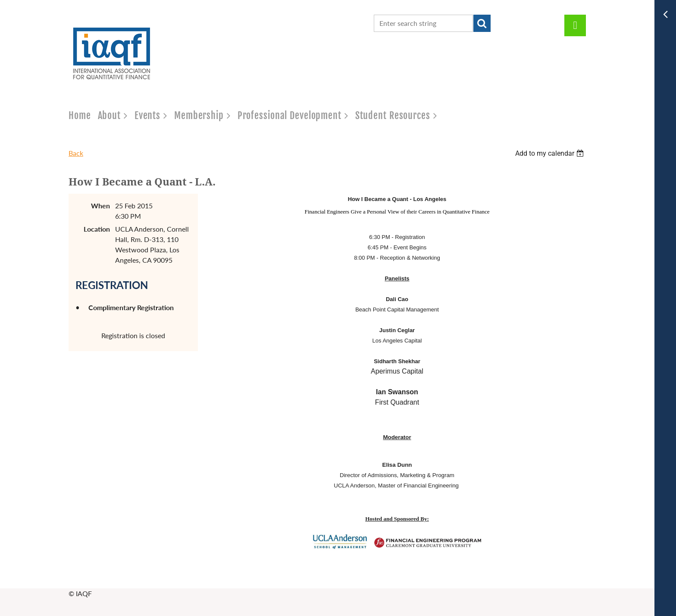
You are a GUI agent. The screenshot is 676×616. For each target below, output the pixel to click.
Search (482, 23)
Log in (575, 25)
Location (97, 229)
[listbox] (551, 153)
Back (76, 153)
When (100, 206)
